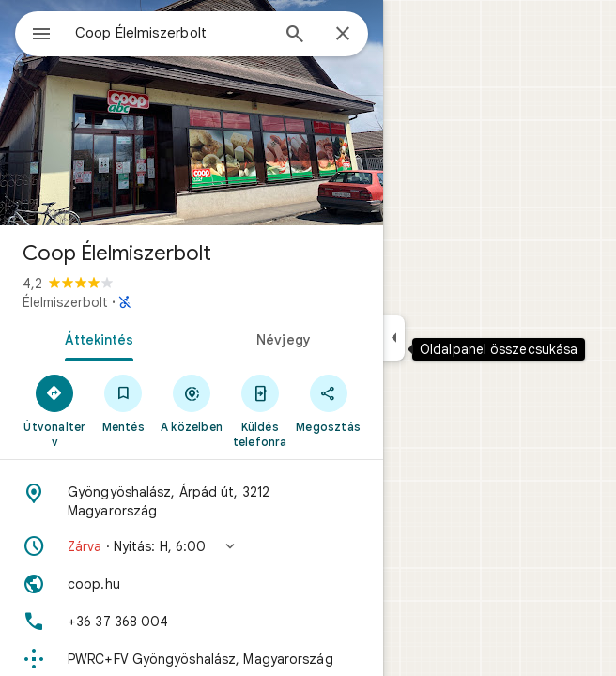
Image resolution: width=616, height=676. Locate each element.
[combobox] (172, 33)
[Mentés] (123, 403)
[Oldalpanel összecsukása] (394, 338)
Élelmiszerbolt (65, 302)
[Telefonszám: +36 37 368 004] (192, 622)
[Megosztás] (328, 403)
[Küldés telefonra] (260, 410)
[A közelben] (192, 403)
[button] (192, 546)
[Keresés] (295, 36)
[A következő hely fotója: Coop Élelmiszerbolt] (192, 113)
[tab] (96, 338)
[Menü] (41, 36)
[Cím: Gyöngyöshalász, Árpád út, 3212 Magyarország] (192, 501)
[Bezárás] (343, 35)
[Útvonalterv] (55, 410)
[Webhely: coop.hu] (192, 584)
